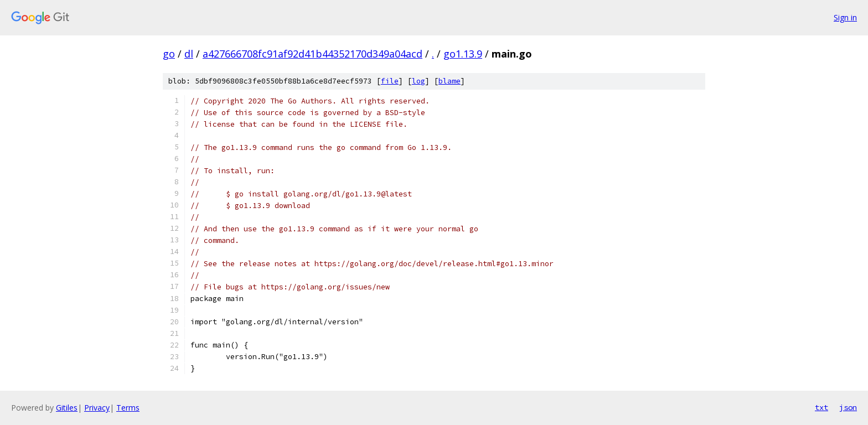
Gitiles (67, 408)
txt (821, 407)
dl (189, 54)
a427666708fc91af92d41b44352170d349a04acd (312, 54)
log (418, 81)
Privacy (97, 408)
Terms (128, 408)
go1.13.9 (463, 54)
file (390, 81)
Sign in (845, 17)
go (169, 54)
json (848, 407)
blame (449, 81)
